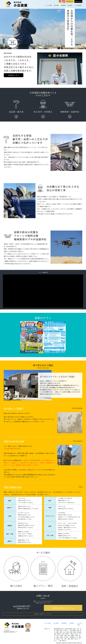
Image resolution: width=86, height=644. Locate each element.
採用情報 (63, 5)
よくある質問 (78, 5)
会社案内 (70, 5)
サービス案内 (48, 5)
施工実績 (56, 5)
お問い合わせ (78, 1)
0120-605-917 (70, 1)
